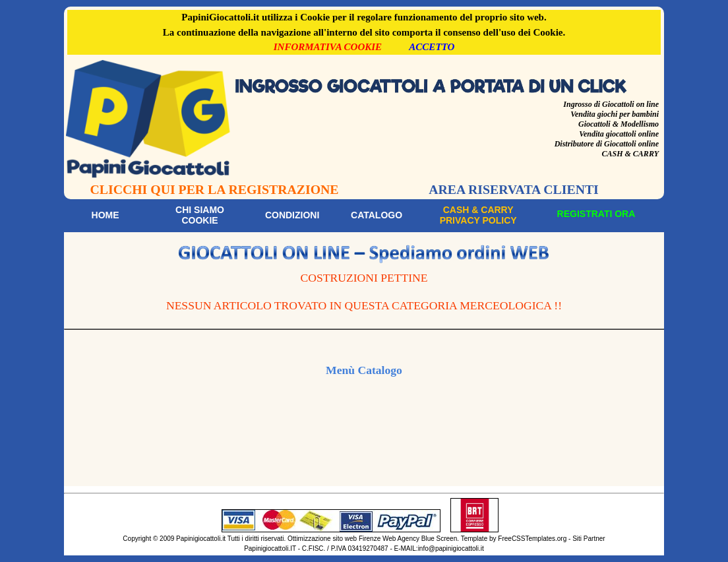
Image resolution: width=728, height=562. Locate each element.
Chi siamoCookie (200, 215)
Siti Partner (589, 539)
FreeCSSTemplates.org (532, 539)
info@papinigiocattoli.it (451, 548)
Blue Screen (439, 539)
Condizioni (292, 215)
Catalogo (377, 215)
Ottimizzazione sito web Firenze (334, 539)
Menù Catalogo (364, 370)
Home (106, 215)
